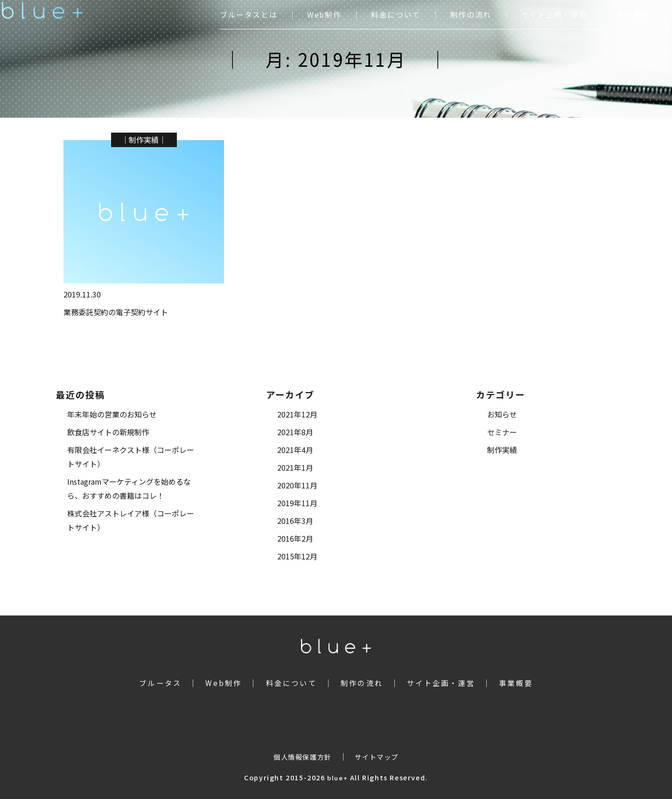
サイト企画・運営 (554, 14)
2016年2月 (295, 538)
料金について (396, 14)
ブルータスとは (248, 14)
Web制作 (324, 14)
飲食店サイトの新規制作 (108, 432)
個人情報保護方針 (303, 757)
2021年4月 (295, 450)
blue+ (337, 778)
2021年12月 (297, 414)
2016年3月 (295, 521)
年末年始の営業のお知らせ (112, 414)
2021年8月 (295, 432)
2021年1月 (295, 467)
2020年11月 (297, 485)
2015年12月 (297, 556)
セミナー (502, 432)
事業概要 (633, 14)
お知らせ (502, 414)
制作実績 (144, 140)
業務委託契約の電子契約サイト (116, 312)
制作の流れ (471, 14)
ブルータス (160, 683)
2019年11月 (297, 503)
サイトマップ (377, 757)
